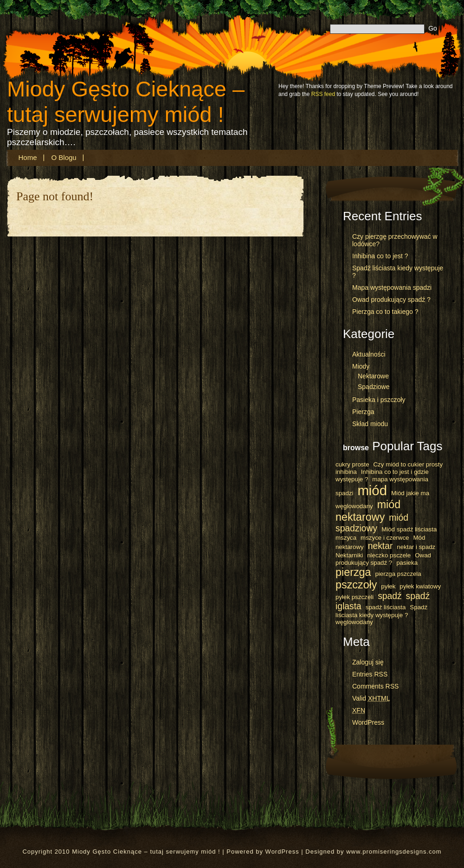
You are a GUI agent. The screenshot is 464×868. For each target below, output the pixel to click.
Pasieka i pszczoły (379, 400)
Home (28, 157)
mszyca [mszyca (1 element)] (346, 538)
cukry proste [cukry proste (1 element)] (352, 464)
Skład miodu (370, 424)
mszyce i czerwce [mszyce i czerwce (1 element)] (385, 538)
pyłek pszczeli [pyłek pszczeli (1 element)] (354, 597)
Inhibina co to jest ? (380, 256)
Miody (361, 366)
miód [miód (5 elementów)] (372, 490)
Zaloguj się (368, 662)
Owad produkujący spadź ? (391, 300)
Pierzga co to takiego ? (385, 312)
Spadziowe (374, 387)
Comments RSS (375, 686)
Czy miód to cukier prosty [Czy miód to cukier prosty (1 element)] (408, 464)
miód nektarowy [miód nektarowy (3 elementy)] (368, 511)
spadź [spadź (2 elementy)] (390, 596)
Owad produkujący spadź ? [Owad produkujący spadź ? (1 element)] (383, 559)
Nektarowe (373, 376)
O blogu (64, 157)
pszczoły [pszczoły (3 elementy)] (356, 585)
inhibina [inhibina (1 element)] (346, 472)
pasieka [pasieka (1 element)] (407, 563)
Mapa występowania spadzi (392, 287)
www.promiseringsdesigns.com (394, 852)
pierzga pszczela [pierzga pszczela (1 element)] (398, 574)
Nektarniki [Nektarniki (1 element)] (349, 555)
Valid (371, 698)
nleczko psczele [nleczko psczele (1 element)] (389, 555)
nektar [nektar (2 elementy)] (380, 546)
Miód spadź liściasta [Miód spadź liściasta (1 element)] (409, 529)
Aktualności (369, 354)
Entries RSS (370, 674)
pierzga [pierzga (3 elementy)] (353, 572)
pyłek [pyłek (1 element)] (388, 586)
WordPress (368, 722)
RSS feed (323, 94)
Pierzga (363, 412)
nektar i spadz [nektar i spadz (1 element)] (416, 547)
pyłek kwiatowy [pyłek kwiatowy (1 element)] (420, 586)
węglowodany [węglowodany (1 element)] (354, 622)
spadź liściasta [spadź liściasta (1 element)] (386, 607)
